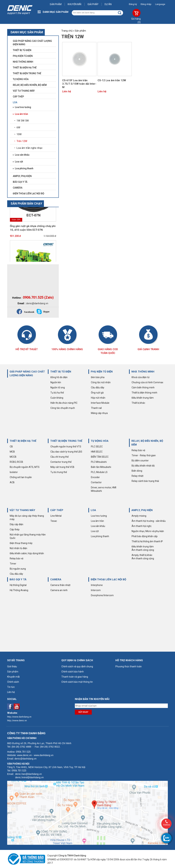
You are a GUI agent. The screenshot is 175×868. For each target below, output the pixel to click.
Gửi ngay (83, 712)
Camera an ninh (59, 590)
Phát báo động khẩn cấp (145, 536)
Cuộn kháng (57, 398)
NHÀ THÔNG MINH (143, 372)
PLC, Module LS (99, 472)
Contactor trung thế (61, 462)
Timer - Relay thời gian (144, 455)
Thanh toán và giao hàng (75, 677)
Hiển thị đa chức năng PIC (64, 403)
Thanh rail (96, 408)
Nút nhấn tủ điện (18, 548)
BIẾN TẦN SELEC (100, 457)
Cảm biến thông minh (143, 388)
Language (160, 4)
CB (11, 447)
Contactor (96, 482)
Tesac (54, 521)
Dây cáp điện (16, 524)
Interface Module (100, 403)
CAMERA (56, 579)
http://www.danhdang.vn (19, 717)
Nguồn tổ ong (58, 388)
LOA (93, 510)
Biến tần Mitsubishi (101, 467)
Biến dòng (137, 471)
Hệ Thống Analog (19, 590)
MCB (12, 452)
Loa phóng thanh (100, 536)
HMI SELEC (97, 452)
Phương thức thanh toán (129, 666)
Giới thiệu (12, 666)
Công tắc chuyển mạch (63, 408)
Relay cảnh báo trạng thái (145, 481)
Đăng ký (133, 4)
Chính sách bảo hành (73, 672)
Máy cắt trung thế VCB (62, 467)
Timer (13, 564)
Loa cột (95, 531)
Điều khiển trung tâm (143, 398)
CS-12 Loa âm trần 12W (112, 80)
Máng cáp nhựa (99, 413)
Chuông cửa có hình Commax (147, 382)
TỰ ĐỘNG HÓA (100, 441)
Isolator (14, 472)
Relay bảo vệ (138, 450)
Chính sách (13, 682)
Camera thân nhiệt (60, 585)
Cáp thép (15, 529)
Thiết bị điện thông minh (144, 393)
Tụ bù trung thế (59, 472)
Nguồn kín (56, 382)
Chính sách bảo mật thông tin (77, 682)
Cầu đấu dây (98, 388)
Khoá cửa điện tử (141, 377)
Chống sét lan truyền (21, 477)
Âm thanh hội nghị (141, 526)
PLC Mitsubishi (99, 462)
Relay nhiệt (137, 476)
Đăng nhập (146, 4)
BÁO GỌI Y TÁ (18, 579)
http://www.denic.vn (17, 720)
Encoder (95, 477)
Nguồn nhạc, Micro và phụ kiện (148, 531)
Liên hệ (67, 91)
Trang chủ (67, 31)
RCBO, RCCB (16, 462)
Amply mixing (139, 516)
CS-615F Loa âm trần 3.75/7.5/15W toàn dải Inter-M (79, 84)
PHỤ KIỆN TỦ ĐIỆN (102, 372)
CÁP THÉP (57, 510)
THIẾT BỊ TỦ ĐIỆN (61, 372)
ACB (12, 482)
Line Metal (56, 516)
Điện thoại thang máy (21, 543)
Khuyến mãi (75, 4)
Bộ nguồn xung (18, 569)
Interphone (97, 585)
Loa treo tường (99, 516)
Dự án (108, 4)
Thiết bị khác (138, 403)
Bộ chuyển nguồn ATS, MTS (25, 467)
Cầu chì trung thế (59, 457)
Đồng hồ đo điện (59, 377)
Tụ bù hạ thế (57, 393)
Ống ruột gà (97, 393)
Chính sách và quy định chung (77, 666)
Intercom (96, 590)
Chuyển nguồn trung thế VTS (66, 447)
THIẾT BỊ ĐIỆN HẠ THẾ (23, 441)
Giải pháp (93, 4)
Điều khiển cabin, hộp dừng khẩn (27, 553)
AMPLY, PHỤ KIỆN (142, 510)
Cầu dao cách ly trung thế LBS (66, 452)
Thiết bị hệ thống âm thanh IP (147, 541)
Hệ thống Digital (18, 585)
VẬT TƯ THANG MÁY (22, 510)
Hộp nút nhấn (98, 398)
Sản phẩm (56, 4)
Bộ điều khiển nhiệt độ (143, 466)
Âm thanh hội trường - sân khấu (149, 521)
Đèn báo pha (98, 377)
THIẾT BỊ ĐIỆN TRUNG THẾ (66, 441)
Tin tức (11, 687)
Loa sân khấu (98, 526)
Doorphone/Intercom (102, 595)
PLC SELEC (97, 447)
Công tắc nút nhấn (101, 382)
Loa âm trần (97, 521)
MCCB (13, 457)
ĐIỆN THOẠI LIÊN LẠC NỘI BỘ (108, 579)
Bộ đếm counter (140, 461)
